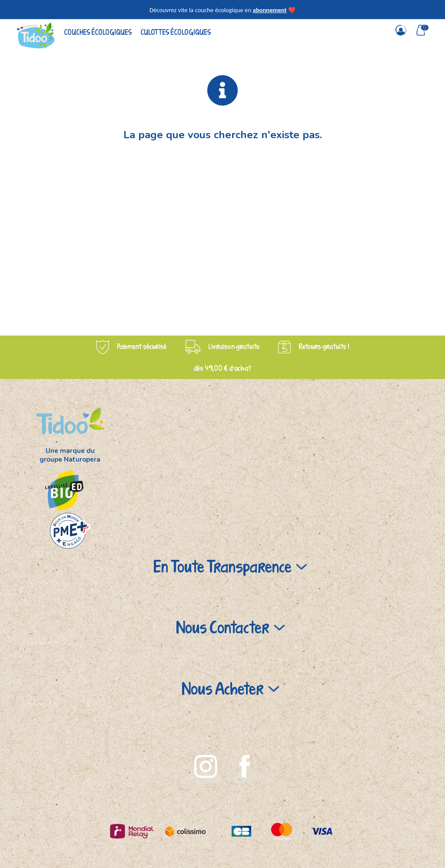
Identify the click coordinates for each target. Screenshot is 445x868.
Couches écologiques (98, 32)
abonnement (269, 10)
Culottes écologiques (176, 32)
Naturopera (82, 459)
